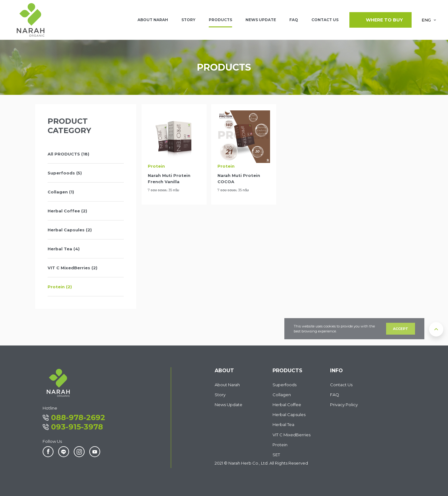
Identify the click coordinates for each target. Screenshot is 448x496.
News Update (229, 405)
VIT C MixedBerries (292, 435)
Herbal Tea (283, 424)
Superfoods (285, 385)
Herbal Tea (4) (64, 249)
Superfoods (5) (65, 173)
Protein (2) (60, 287)
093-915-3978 (73, 427)
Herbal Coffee (287, 405)
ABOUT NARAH (153, 20)
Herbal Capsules (289, 415)
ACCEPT (401, 329)
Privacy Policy (344, 405)
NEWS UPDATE (261, 20)
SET (276, 455)
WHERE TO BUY (380, 20)
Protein (280, 445)
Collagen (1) (61, 192)
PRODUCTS (220, 20)
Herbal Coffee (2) (67, 211)
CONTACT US (325, 20)
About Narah (227, 385)
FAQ (294, 20)
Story (188, 20)
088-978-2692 (74, 417)
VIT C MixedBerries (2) (72, 268)
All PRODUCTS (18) (68, 154)
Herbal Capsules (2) (70, 230)
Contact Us (341, 385)
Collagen (282, 395)
